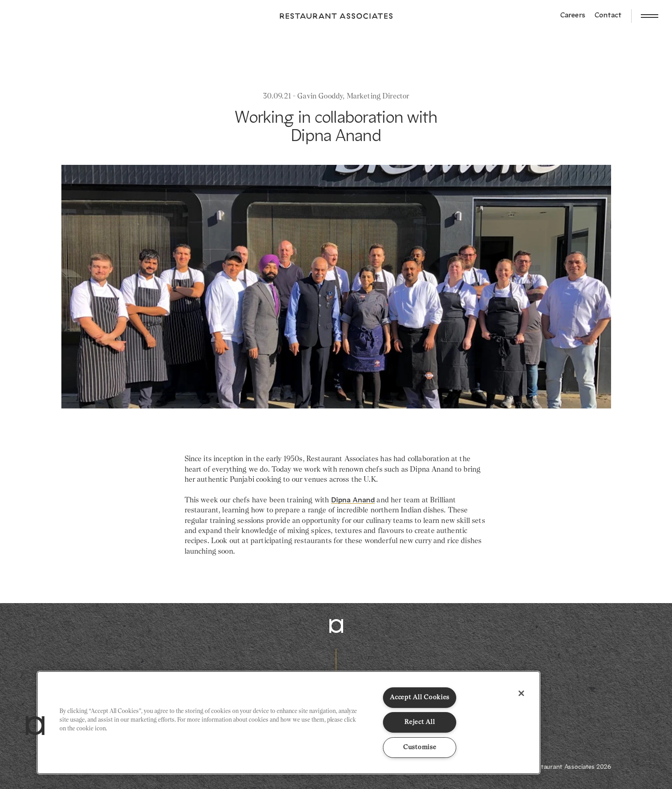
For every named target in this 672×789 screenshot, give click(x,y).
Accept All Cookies (420, 697)
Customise (420, 747)
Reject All (420, 722)
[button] (35, 726)
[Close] (521, 693)
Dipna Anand (353, 501)
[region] (289, 723)
